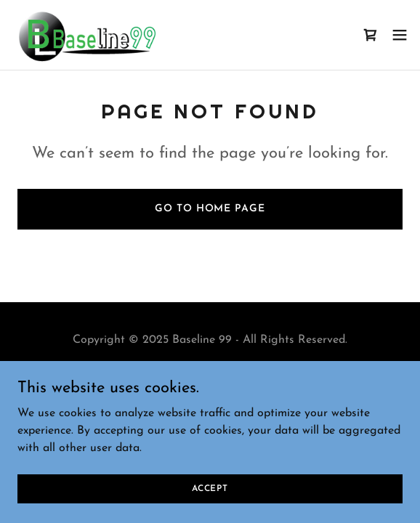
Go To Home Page (210, 209)
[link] (86, 35)
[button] (400, 35)
